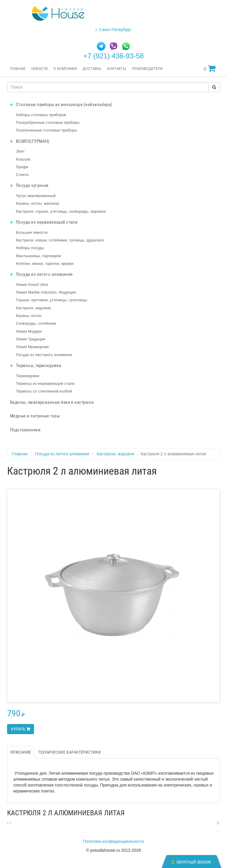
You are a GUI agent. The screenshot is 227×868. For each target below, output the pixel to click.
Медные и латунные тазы (35, 416)
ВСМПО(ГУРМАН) (30, 141)
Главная (18, 69)
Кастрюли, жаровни (33, 308)
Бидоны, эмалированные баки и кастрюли (52, 402)
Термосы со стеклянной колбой (44, 391)
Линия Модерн (29, 331)
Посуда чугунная (29, 185)
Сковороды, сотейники (36, 324)
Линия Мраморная (32, 347)
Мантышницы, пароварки (38, 256)
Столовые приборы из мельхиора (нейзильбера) (61, 105)
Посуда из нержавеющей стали (44, 222)
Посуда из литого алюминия (41, 274)
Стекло (22, 175)
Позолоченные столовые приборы (46, 130)
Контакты (116, 69)
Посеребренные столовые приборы (48, 123)
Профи (22, 167)
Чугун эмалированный (36, 196)
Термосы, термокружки (36, 366)
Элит (20, 151)
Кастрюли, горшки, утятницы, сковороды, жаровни (61, 212)
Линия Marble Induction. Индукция (46, 292)
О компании (65, 69)
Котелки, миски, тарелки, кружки (45, 264)
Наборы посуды (30, 248)
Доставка (92, 69)
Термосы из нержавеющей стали (45, 384)
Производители (147, 69)
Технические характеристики (69, 752)
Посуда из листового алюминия (44, 355)
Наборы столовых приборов (41, 115)
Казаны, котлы (29, 316)
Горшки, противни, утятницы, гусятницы (52, 300)
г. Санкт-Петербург (114, 30)
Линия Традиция (31, 339)
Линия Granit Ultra (32, 285)
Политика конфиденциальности (114, 841)
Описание (21, 752)
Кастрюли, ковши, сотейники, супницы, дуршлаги (60, 240)
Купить (21, 729)
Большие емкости (32, 233)
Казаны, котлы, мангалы (38, 204)
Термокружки (28, 376)
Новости (40, 69)
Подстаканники (25, 430)
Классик (23, 159)
